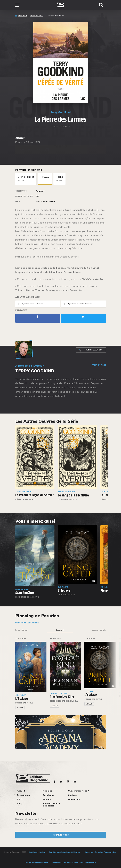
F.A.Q (20, 799)
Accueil (21, 791)
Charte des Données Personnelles (100, 852)
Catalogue (22, 16)
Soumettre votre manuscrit (51, 805)
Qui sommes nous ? (78, 791)
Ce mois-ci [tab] (60, 630)
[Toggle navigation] (20, 5)
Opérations (74, 799)
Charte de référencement (36, 863)
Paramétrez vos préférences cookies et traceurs (74, 863)
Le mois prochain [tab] (99, 630)
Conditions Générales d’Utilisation (65, 852)
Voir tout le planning (27, 623)
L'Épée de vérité (37, 16)
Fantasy (40, 191)
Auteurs (47, 799)
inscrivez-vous (61, 835)
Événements (23, 795)
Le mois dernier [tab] (22, 630)
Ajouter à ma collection (29, 304)
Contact (72, 795)
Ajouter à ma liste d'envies (77, 304)
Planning (47, 791)
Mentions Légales (37, 852)
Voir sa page (99, 365)
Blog (20, 803)
